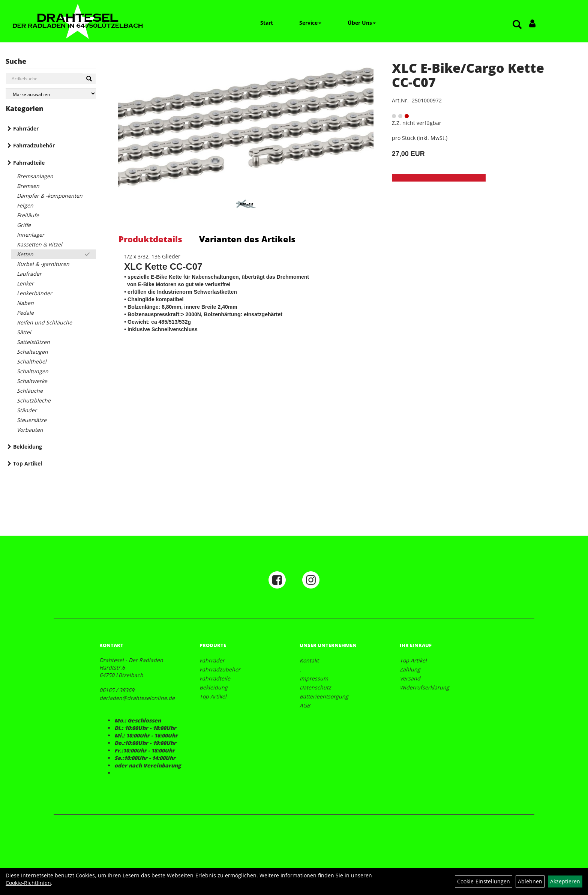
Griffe (24, 225)
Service (310, 23)
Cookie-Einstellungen (484, 881)
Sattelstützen (33, 342)
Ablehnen (530, 881)
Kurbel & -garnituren (43, 264)
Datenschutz (315, 687)
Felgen (25, 205)
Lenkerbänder (34, 293)
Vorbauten (30, 430)
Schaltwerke (32, 381)
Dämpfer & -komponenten (50, 196)
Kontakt (309, 660)
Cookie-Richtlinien (28, 883)
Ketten (25, 254)
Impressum (314, 678)
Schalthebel (32, 361)
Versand (410, 678)
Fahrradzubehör (34, 145)
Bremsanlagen (35, 176)
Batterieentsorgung (324, 696)
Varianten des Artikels (247, 239)
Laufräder (29, 274)
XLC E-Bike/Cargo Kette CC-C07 (468, 75)
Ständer (27, 410)
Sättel (24, 332)
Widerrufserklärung (424, 687)
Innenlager (31, 235)
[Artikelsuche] (517, 25)
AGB (305, 705)
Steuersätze (32, 420)
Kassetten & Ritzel (40, 244)
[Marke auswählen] (51, 94)
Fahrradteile (29, 163)
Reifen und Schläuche (44, 322)
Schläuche (30, 391)
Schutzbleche (34, 400)
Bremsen (28, 186)
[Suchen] (89, 79)
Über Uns (362, 23)
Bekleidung (28, 447)
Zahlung (410, 669)
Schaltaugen (32, 352)
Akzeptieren (565, 881)
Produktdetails (150, 239)
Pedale (25, 313)
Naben (25, 303)
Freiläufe (28, 215)
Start (267, 23)
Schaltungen (33, 371)
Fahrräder (26, 128)
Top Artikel (28, 463)
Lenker (25, 283)
